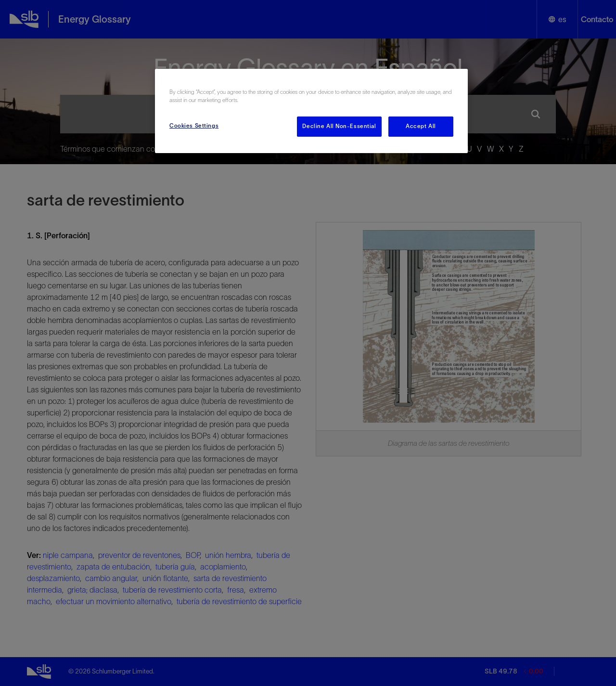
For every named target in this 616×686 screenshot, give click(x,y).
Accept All (421, 126)
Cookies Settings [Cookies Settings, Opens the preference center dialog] (194, 126)
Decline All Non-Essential (339, 126)
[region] (311, 111)
